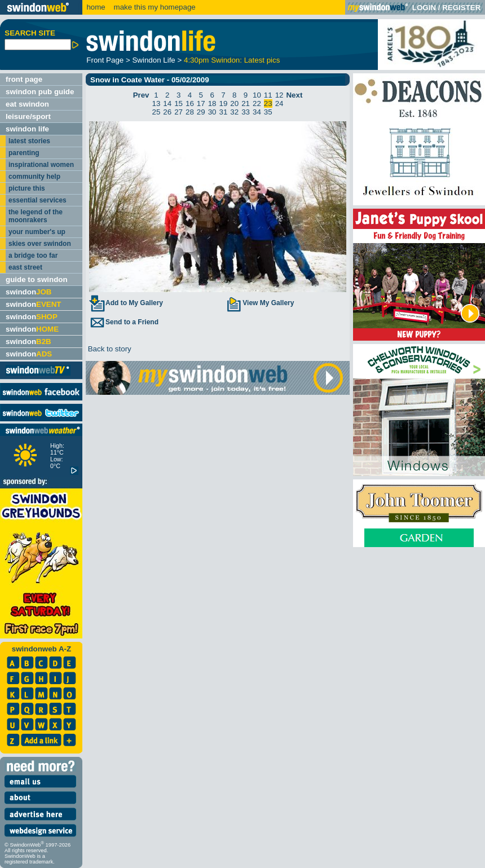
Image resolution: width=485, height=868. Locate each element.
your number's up (37, 232)
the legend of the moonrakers (36, 216)
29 (201, 112)
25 (156, 112)
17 (201, 103)
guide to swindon (37, 279)
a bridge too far (33, 255)
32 (234, 112)
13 (156, 103)
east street (25, 267)
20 (234, 103)
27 (178, 112)
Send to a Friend (124, 322)
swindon (28, 292)
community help (34, 177)
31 (224, 112)
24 (279, 103)
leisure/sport (28, 116)
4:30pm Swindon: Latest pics (232, 60)
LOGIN (424, 8)
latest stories (29, 141)
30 (212, 112)
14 (167, 103)
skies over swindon (40, 244)
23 (268, 103)
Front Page (105, 60)
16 (190, 103)
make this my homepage (154, 7)
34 (257, 112)
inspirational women (41, 165)
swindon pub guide (40, 92)
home (96, 7)
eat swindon (27, 104)
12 (279, 95)
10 (257, 95)
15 (178, 103)
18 (212, 103)
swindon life (27, 129)
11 (268, 95)
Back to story (109, 349)
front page (24, 79)
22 (257, 103)
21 (246, 103)
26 (167, 112)
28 (190, 112)
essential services (38, 200)
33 (246, 112)
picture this (27, 188)
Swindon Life (153, 60)
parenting (24, 153)
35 (268, 112)
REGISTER (461, 8)
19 (224, 103)
